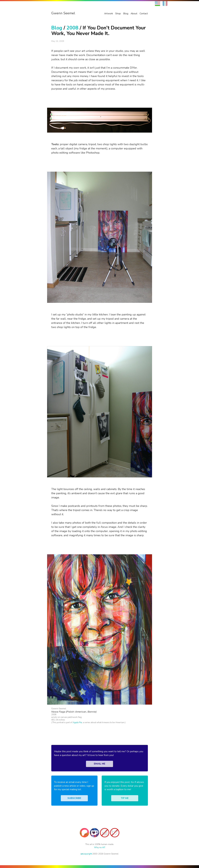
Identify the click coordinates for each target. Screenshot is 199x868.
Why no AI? (100, 847)
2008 (72, 28)
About (134, 14)
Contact (144, 14)
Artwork (109, 14)
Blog (126, 14)
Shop (118, 14)
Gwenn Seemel (63, 13)
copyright (86, 854)
